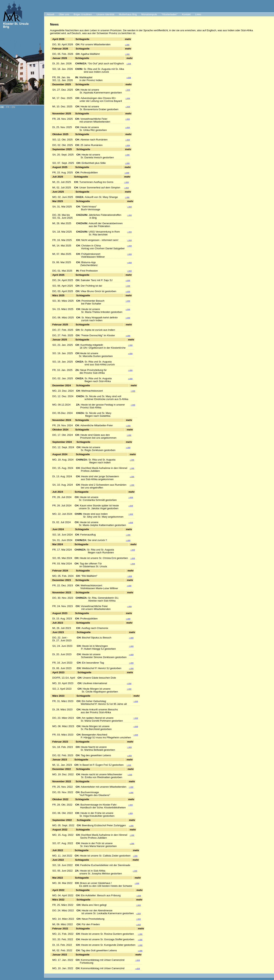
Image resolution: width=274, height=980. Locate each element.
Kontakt (186, 14)
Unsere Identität (105, 14)
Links (198, 14)
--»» (127, 44)
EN (13, 107)
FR (8, 107)
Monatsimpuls (149, 14)
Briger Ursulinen (83, 14)
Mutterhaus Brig (128, 14)
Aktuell (50, 14)
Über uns (64, 14)
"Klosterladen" (170, 14)
